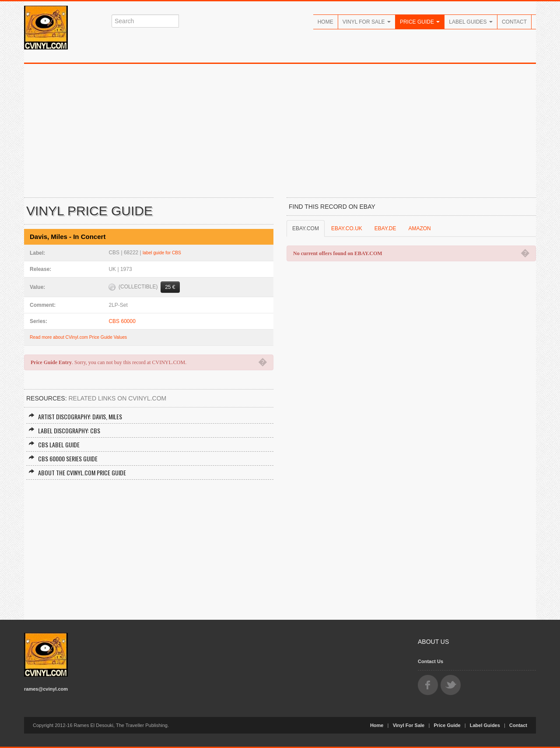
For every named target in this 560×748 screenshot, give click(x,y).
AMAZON (419, 228)
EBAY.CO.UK (347, 228)
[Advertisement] (280, 130)
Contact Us (430, 661)
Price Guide (420, 22)
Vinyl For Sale (367, 22)
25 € (170, 287)
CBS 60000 (122, 321)
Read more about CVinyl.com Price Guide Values (78, 337)
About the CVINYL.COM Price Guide (77, 472)
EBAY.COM (306, 228)
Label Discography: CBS (64, 430)
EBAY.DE (385, 228)
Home (325, 22)
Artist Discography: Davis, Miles (75, 416)
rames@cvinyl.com (46, 689)
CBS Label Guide (54, 444)
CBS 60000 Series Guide (63, 458)
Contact (514, 22)
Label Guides (471, 22)
